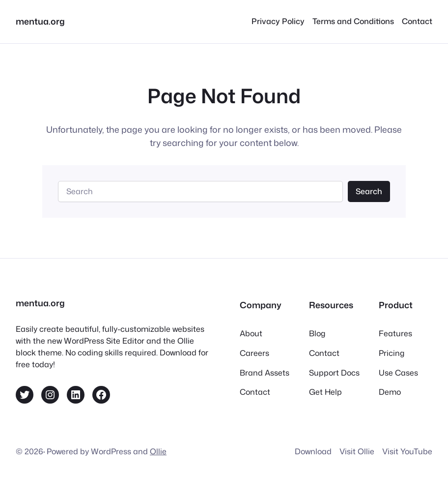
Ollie (158, 451)
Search (369, 191)
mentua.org (40, 21)
